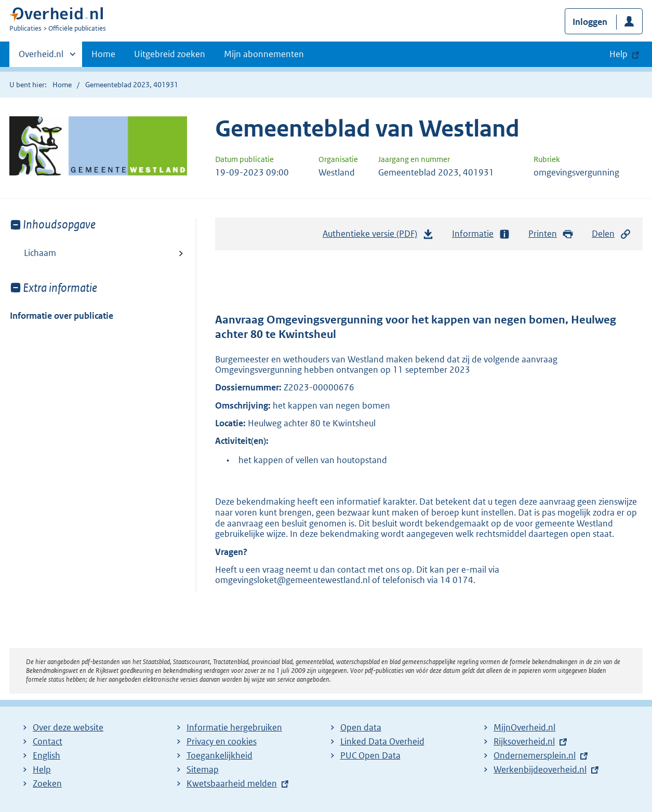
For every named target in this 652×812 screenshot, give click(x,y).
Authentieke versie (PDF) (378, 236)
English (46, 755)
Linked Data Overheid (382, 741)
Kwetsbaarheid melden (232, 783)
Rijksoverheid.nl (524, 741)
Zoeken (47, 783)
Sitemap (203, 769)
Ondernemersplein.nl (535, 755)
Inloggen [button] (590, 22)
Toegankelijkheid (219, 755)
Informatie (481, 234)
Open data (361, 727)
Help (42, 769)
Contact (48, 741)
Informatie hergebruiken (234, 727)
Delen (611, 234)
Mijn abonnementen (264, 54)
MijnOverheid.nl (524, 727)
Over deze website (68, 727)
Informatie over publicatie (62, 316)
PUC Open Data (370, 755)
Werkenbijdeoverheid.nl (540, 769)
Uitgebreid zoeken (170, 54)
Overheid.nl (41, 57)
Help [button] (618, 54)
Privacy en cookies (222, 741)
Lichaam (40, 253)
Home (103, 54)
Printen (551, 234)
